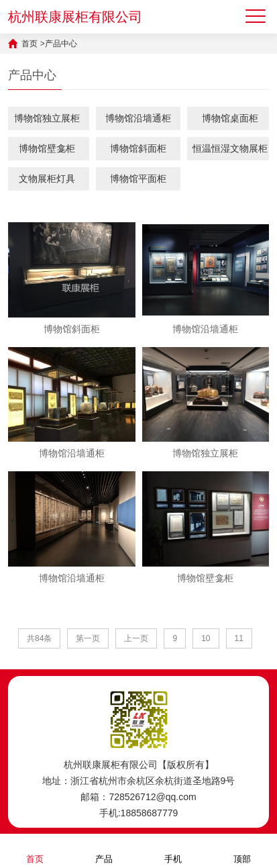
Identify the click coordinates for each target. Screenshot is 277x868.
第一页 (88, 638)
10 (206, 638)
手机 (173, 850)
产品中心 (61, 44)
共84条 (39, 638)
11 (239, 638)
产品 (104, 850)
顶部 (242, 850)
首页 (30, 44)
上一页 (136, 638)
